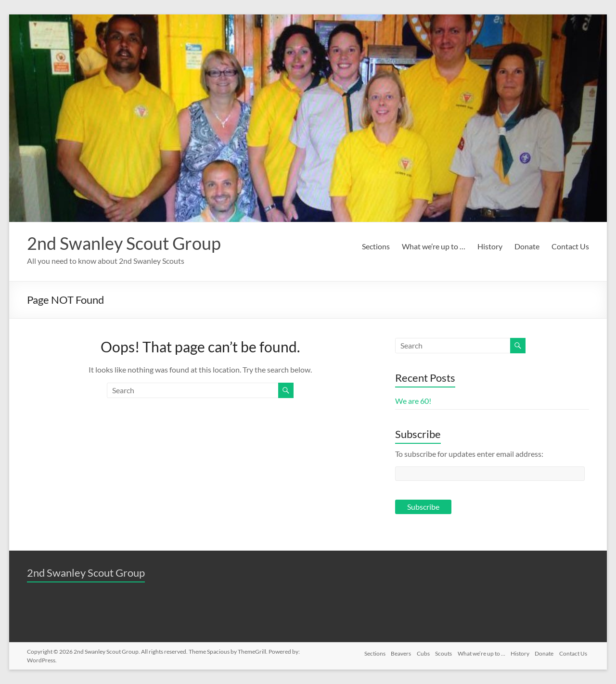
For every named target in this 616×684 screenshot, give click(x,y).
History (490, 246)
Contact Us (570, 246)
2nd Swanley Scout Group (124, 243)
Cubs (414, 652)
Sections (376, 246)
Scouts (437, 652)
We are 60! (413, 401)
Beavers (390, 652)
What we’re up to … (434, 246)
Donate (527, 246)
